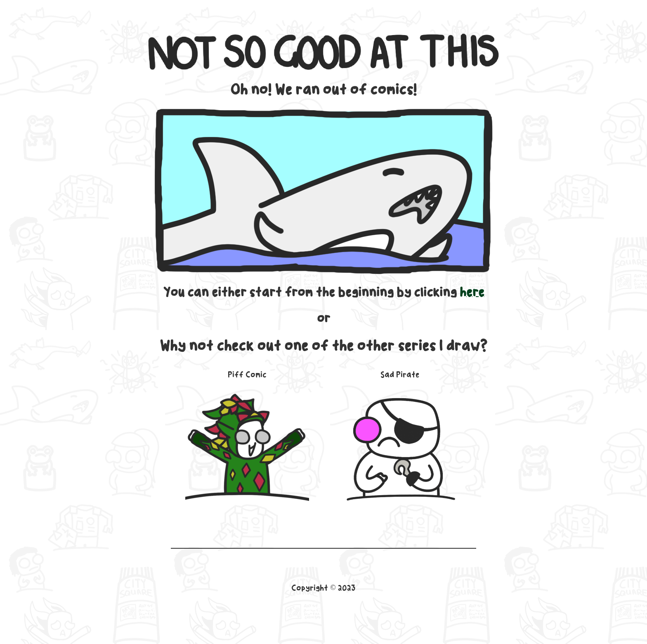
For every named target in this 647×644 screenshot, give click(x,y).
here (472, 292)
